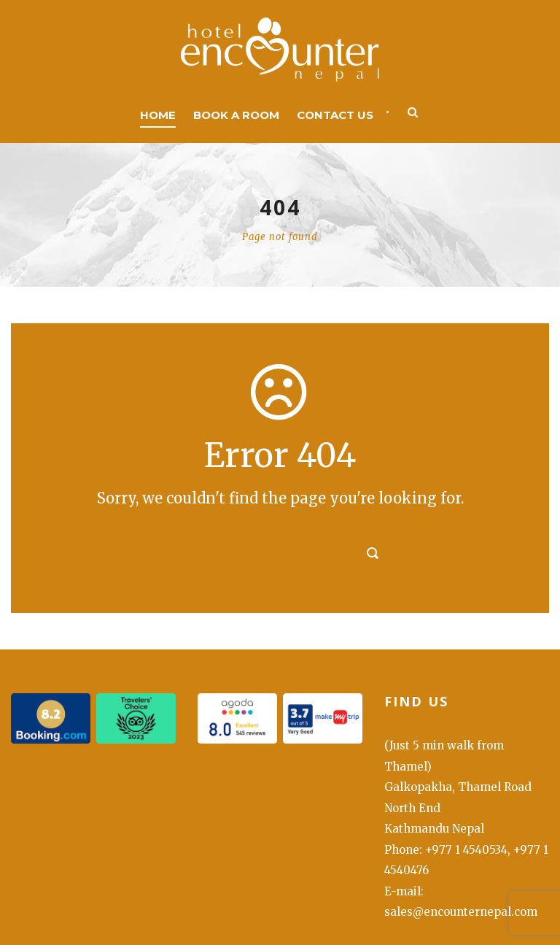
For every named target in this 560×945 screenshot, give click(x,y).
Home (158, 115)
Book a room (236, 115)
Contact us (335, 115)
